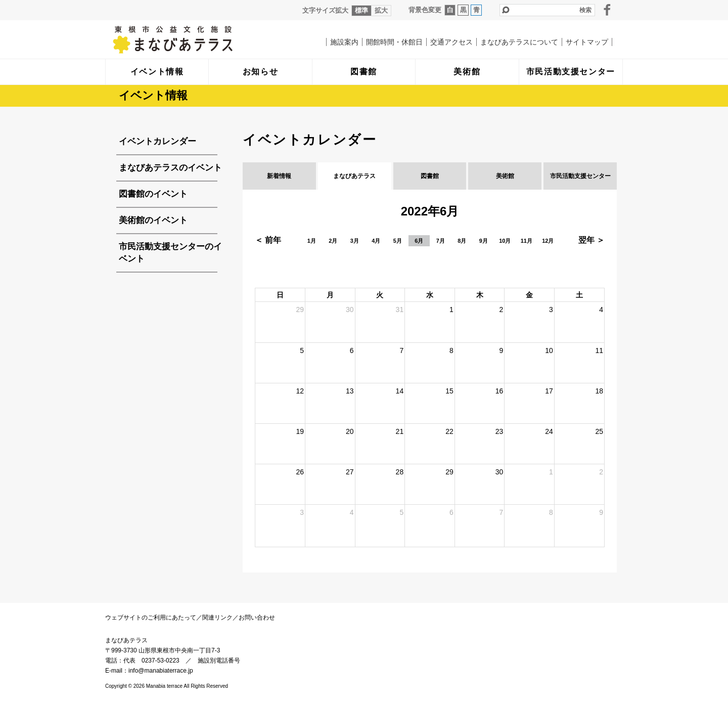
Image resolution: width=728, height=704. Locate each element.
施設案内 (344, 42)
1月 (312, 241)
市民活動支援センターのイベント (170, 253)
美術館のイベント (153, 220)
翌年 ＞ (591, 240)
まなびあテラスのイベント (170, 168)
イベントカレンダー (157, 141)
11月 (527, 241)
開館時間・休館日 (394, 42)
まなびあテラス (194, 39)
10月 (505, 241)
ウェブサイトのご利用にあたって (151, 618)
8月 (462, 241)
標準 (361, 10)
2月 (333, 241)
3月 (355, 241)
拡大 (381, 10)
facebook (607, 10)
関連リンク (217, 618)
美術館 (505, 176)
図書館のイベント (153, 194)
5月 (398, 241)
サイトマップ (587, 42)
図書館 (430, 176)
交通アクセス (451, 42)
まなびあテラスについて (519, 42)
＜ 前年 (268, 240)
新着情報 (279, 176)
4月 (376, 241)
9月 (484, 241)
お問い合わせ (257, 618)
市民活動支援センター (580, 176)
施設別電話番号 (219, 661)
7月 (441, 241)
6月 (419, 241)
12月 (548, 241)
